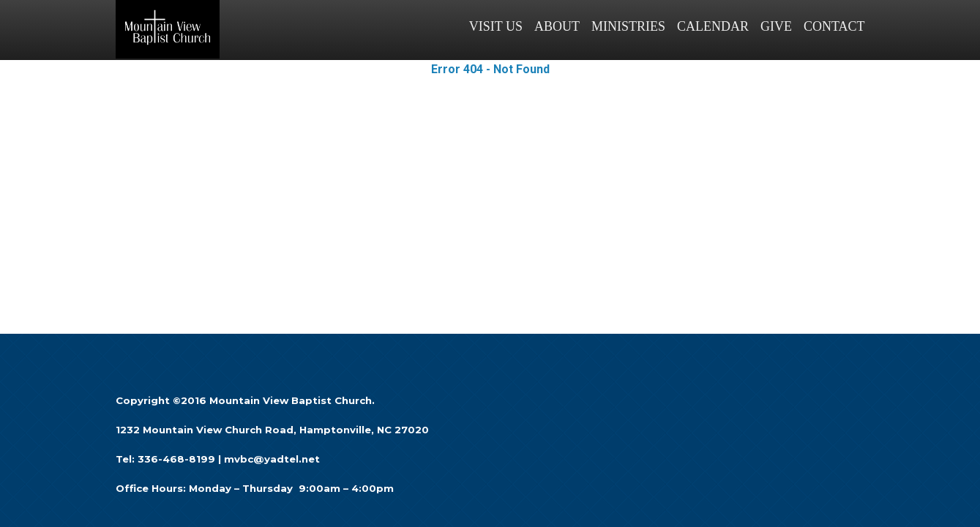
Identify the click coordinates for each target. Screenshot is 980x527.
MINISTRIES (628, 26)
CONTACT (834, 26)
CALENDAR (713, 26)
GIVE (776, 26)
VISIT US (496, 26)
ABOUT (557, 26)
